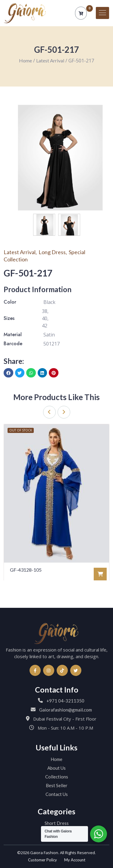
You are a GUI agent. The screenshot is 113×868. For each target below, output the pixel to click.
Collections (57, 777)
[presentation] (49, 412)
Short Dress (57, 823)
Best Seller (57, 785)
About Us (56, 768)
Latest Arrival (50, 60)
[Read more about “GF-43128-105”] (100, 574)
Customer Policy (42, 860)
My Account (75, 860)
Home (25, 60)
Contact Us (57, 794)
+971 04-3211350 (65, 701)
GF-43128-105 (26, 570)
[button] (8, 373)
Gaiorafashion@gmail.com (66, 710)
